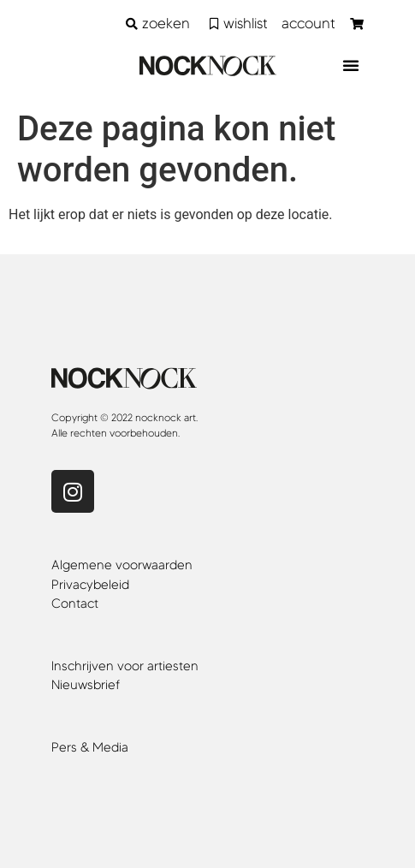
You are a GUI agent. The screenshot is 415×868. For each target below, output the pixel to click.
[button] (351, 65)
